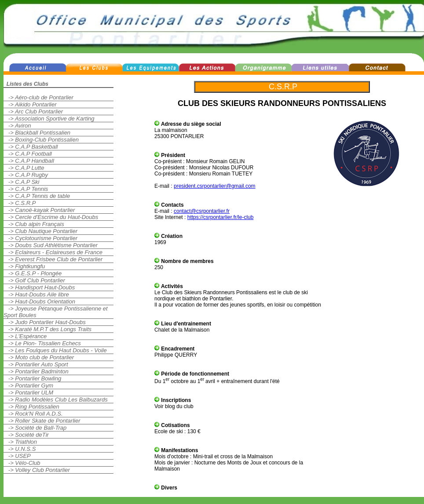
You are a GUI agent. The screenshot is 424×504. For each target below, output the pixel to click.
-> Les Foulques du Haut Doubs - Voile (55, 350)
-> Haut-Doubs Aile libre (36, 294)
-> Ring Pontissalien (31, 407)
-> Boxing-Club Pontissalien (41, 140)
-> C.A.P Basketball (31, 147)
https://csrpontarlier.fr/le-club (221, 217)
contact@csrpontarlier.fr (202, 211)
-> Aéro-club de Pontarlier (38, 97)
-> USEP (17, 456)
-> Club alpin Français (34, 224)
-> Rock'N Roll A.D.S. (33, 414)
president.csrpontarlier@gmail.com (215, 186)
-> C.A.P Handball (29, 161)
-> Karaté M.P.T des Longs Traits (48, 329)
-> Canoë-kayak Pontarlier (39, 210)
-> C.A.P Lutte (24, 168)
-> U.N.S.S (20, 449)
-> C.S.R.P (20, 203)
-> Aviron (17, 126)
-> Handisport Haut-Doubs (39, 287)
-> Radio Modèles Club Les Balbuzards (56, 400)
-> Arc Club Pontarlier (33, 111)
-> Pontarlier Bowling (32, 378)
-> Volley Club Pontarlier (37, 470)
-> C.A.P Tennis (26, 189)
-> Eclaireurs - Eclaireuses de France (53, 252)
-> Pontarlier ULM (28, 393)
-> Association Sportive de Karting (49, 119)
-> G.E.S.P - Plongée (33, 273)
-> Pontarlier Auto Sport (36, 364)
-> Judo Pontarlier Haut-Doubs (45, 322)
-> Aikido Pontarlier (30, 104)
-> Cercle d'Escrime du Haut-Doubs (51, 217)
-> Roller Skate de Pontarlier (42, 421)
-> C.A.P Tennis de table (37, 196)
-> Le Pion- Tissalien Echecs (42, 343)
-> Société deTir (26, 435)
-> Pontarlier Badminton (36, 371)
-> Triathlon (20, 442)
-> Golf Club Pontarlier (34, 280)
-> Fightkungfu (24, 266)
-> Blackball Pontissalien (37, 133)
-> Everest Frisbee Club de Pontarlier (53, 259)
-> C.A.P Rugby (26, 175)
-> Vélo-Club (22, 463)
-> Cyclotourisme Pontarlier (40, 238)
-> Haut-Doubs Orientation (39, 301)
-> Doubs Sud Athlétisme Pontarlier (51, 245)
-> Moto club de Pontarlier (39, 357)
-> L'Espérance (25, 336)
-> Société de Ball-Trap (35, 428)
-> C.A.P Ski (22, 182)
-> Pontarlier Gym (28, 385)
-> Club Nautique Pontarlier (40, 231)
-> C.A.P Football (28, 154)
